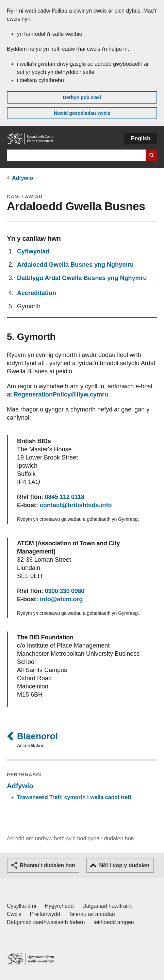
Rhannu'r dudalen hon (47, 865)
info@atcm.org (61, 599)
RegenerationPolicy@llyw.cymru (61, 394)
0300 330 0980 (65, 591)
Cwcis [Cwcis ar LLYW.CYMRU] (14, 914)
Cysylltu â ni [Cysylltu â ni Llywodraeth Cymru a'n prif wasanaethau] (21, 906)
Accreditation (37, 293)
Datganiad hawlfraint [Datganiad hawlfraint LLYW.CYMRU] (107, 906)
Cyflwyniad (33, 251)
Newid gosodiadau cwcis (82, 113)
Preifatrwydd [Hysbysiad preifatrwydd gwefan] (45, 914)
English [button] (141, 138)
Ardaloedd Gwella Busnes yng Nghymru (75, 265)
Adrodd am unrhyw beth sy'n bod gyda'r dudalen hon (70, 838)
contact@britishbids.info (76, 505)
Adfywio (22, 178)
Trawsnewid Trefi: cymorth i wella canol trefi (74, 797)
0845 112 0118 (65, 497)
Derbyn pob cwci (82, 97)
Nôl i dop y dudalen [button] (124, 865)
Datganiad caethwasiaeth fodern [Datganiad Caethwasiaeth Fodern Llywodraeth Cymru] (46, 922)
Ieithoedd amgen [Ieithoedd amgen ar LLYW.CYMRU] (114, 922)
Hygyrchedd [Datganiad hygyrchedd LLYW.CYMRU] (59, 906)
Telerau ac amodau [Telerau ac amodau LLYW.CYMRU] (92, 914)
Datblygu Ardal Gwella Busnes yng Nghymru (82, 278)
